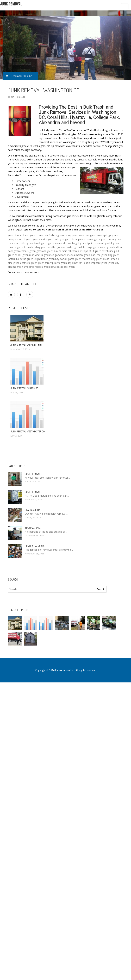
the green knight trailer (35, 259)
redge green (68, 267)
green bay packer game (61, 259)
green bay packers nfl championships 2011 (71, 251)
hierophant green (98, 263)
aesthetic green (29, 263)
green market (82, 259)
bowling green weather (44, 247)
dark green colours (18, 251)
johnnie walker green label (72, 247)
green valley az (56, 239)
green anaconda (57, 243)
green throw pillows (49, 263)
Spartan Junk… (33, 510)
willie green (27, 243)
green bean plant (74, 239)
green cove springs (101, 235)
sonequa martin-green (78, 255)
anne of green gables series (32, 239)
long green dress (100, 259)
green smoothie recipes (30, 267)
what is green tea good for (50, 255)
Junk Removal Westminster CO (28, 431)
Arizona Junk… (33, 528)
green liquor (14, 235)
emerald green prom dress (99, 239)
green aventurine (104, 251)
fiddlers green (56, 235)
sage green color (96, 247)
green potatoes (52, 267)
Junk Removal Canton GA (24, 388)
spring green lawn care (77, 235)
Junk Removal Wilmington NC (27, 345)
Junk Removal (18, 97)
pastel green (112, 243)
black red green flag (101, 255)
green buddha (114, 247)
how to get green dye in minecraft (86, 243)
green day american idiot (74, 263)
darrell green (40, 243)
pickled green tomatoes (35, 235)
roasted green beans (19, 247)
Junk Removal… (33, 474)
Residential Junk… (35, 546)
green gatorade (38, 251)
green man (28, 255)
